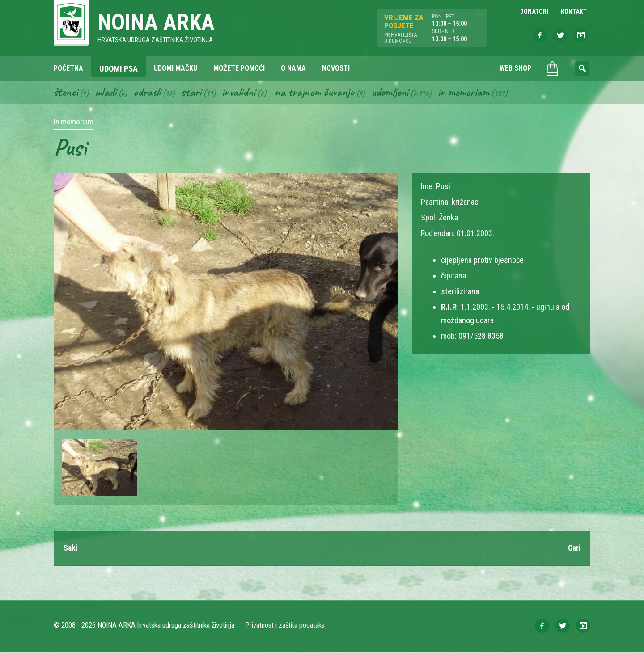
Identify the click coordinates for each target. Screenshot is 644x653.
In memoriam (469, 93)
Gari (574, 549)
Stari (193, 93)
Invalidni (241, 93)
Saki (71, 549)
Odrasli (149, 93)
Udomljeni (394, 93)
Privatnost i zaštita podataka (285, 626)
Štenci (66, 93)
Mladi (107, 93)
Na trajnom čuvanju (318, 93)
